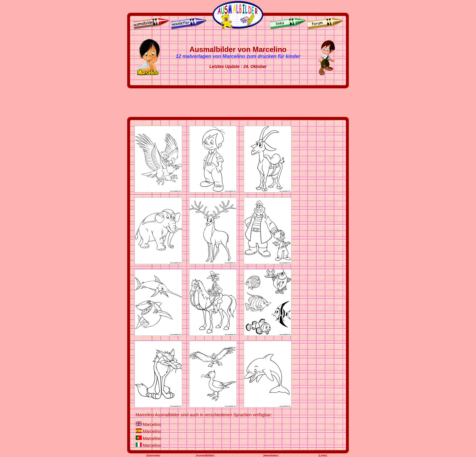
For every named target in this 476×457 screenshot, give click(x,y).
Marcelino (152, 425)
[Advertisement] (238, 103)
